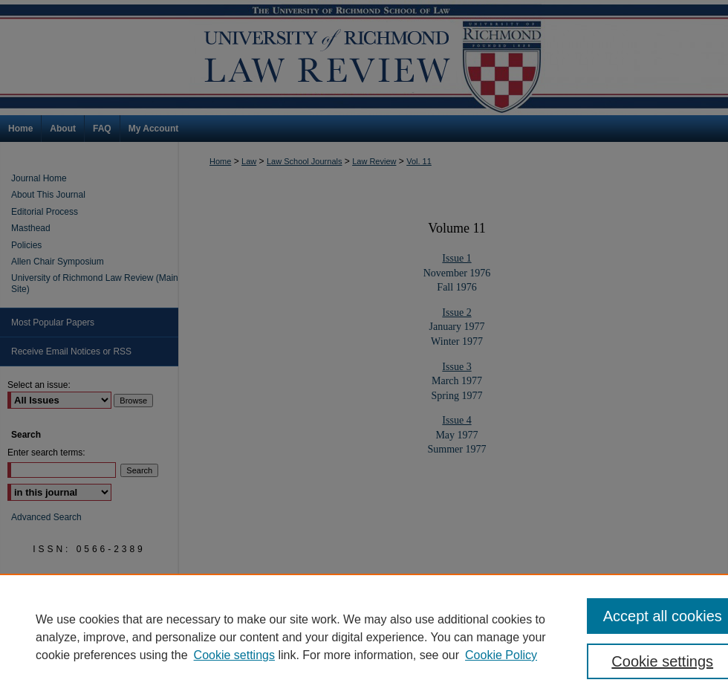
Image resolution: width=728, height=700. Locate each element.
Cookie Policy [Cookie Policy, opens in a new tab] (501, 655)
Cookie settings (234, 655)
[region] (364, 637)
